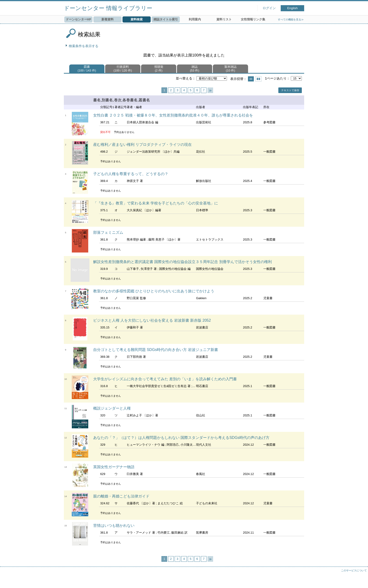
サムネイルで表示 (258, 79)
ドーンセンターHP (79, 19)
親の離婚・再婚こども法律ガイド (121, 496)
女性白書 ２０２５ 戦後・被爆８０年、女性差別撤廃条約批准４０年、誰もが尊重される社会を (173, 115)
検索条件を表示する (84, 46)
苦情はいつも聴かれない (114, 526)
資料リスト (224, 19)
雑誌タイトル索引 (166, 19)
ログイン (269, 8)
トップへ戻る (360, 580)
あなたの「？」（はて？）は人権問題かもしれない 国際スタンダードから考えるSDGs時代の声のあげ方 (181, 438)
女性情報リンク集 (253, 19)
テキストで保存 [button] (290, 90)
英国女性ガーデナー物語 (114, 467)
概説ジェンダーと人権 (112, 408)
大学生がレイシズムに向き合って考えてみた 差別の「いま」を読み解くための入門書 (165, 379)
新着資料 (107, 19)
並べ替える (184, 78)
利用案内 (195, 19)
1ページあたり (276, 78)
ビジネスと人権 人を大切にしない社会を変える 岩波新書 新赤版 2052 (152, 320)
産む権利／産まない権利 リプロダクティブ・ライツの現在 (142, 145)
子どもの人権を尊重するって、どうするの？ (131, 174)
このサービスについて (354, 570)
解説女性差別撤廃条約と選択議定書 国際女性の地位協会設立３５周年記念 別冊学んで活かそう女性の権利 (182, 262)
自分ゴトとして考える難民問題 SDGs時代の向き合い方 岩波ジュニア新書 (156, 350)
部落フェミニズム (108, 232)
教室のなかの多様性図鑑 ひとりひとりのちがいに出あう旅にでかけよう (154, 291)
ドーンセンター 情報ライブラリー (108, 8)
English (293, 8)
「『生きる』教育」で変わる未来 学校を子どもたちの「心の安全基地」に (156, 203)
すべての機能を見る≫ (291, 19)
